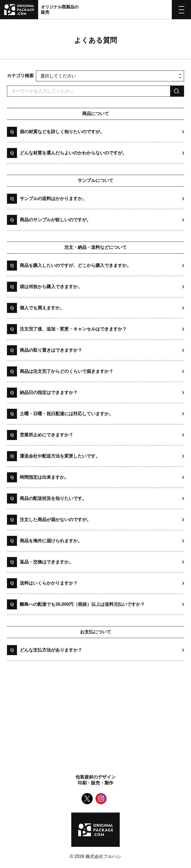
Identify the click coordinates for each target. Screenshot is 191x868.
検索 (177, 91)
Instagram (101, 799)
